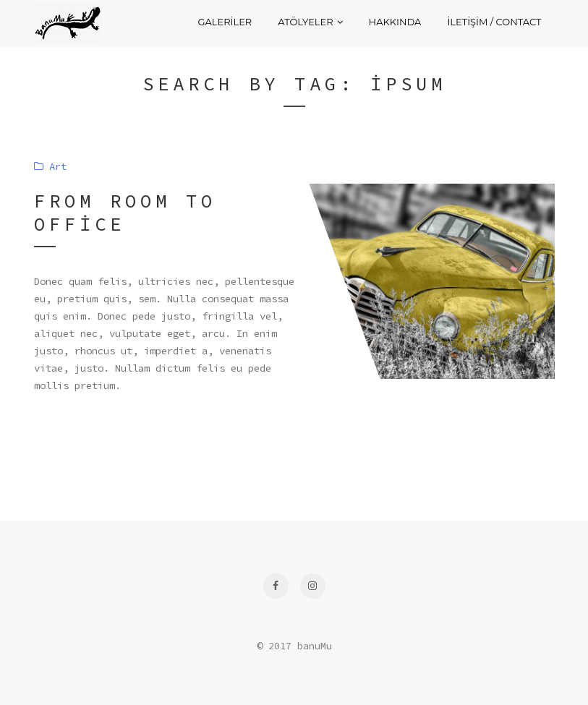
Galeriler (225, 22)
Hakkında (395, 22)
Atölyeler (310, 22)
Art (50, 166)
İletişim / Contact (494, 22)
